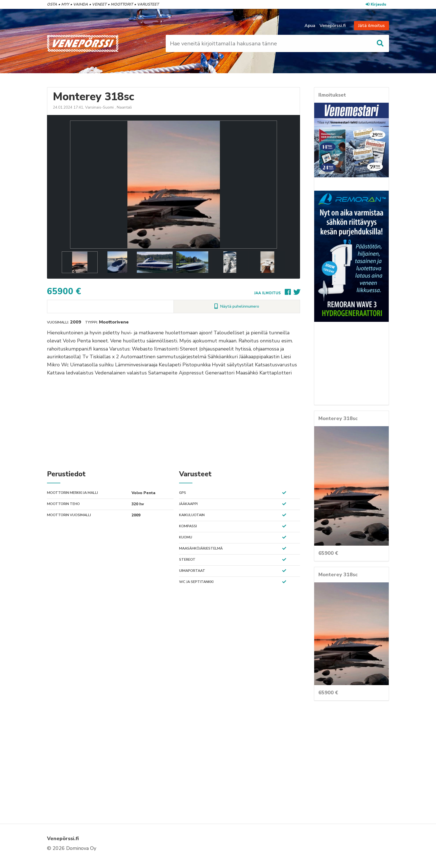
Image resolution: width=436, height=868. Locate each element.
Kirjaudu (376, 4)
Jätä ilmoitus (371, 26)
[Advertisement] (174, 423)
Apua (310, 26)
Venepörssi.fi (333, 26)
